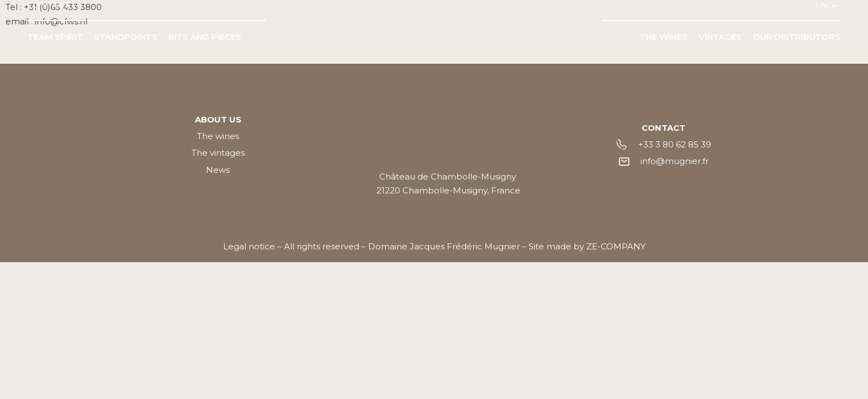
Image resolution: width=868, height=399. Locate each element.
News (218, 170)
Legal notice (249, 246)
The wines (218, 136)
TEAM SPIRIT (55, 37)
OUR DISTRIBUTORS (797, 37)
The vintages (218, 153)
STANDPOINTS (126, 37)
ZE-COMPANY (616, 246)
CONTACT (48, 5)
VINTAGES (720, 37)
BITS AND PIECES (205, 37)
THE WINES (664, 37)
